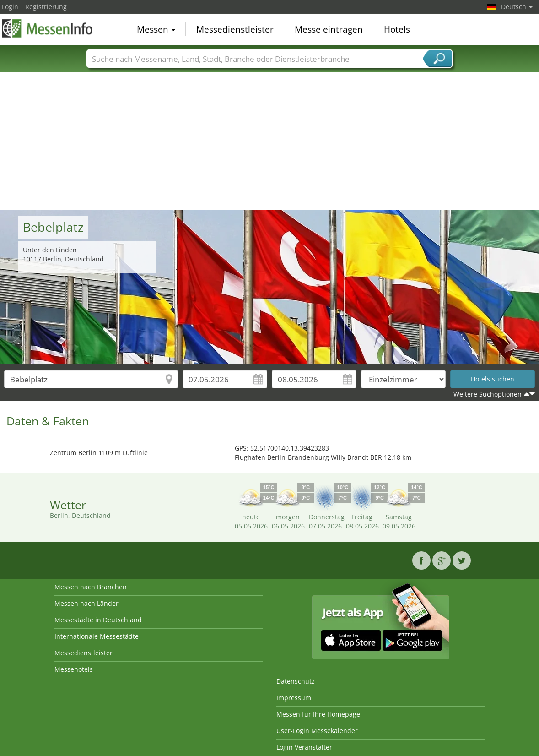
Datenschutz (296, 681)
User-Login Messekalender (317, 731)
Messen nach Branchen (91, 587)
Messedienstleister (235, 29)
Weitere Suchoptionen (488, 394)
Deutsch (517, 7)
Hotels (397, 29)
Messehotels (74, 669)
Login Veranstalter (304, 747)
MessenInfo (48, 28)
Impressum (294, 698)
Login (10, 7)
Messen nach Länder (86, 603)
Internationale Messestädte (97, 636)
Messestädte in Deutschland (98, 620)
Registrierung (46, 7)
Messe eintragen (329, 29)
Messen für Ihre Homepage (318, 714)
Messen (156, 29)
